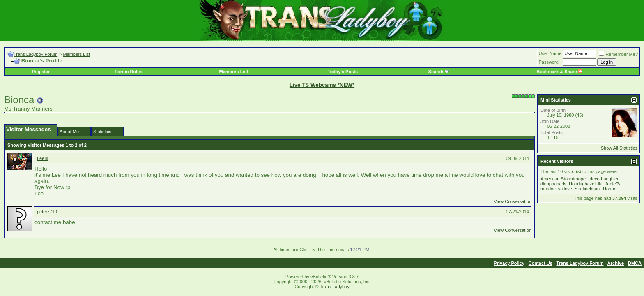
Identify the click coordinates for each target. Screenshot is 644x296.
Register (41, 72)
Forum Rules (128, 72)
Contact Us (540, 263)
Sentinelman (587, 189)
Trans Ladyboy (334, 287)
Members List (76, 54)
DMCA (635, 263)
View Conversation (513, 201)
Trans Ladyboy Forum (36, 54)
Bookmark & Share (559, 72)
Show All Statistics (619, 148)
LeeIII (43, 158)
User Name (550, 53)
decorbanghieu (605, 179)
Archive (616, 263)
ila (600, 184)
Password (549, 62)
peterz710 (47, 212)
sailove (565, 189)
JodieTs (613, 184)
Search (436, 72)
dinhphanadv (553, 184)
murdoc (548, 189)
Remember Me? (618, 54)
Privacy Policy (509, 263)
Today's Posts (343, 72)
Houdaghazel (582, 184)
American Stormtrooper (564, 179)
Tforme (609, 189)
